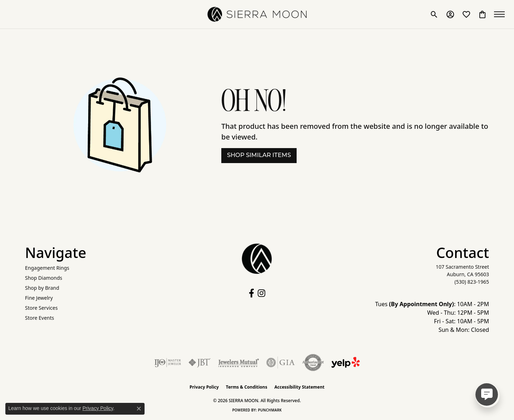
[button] (433, 14)
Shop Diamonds (44, 278)
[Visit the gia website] (281, 363)
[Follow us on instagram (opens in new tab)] (261, 293)
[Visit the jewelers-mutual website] (239, 363)
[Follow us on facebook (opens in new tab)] (251, 293)
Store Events (39, 318)
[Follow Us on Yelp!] (346, 363)
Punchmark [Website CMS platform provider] (270, 410)
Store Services (41, 308)
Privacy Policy (204, 387)
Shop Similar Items (259, 156)
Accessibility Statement (299, 387)
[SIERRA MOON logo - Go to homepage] (257, 14)
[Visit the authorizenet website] (313, 363)
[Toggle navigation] (500, 14)
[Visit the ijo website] (168, 363)
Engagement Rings (47, 268)
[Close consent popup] (139, 409)
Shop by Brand (42, 288)
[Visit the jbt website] (200, 363)
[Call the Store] (472, 282)
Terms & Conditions (247, 387)
